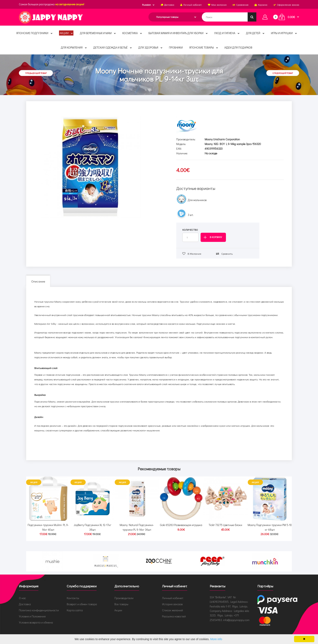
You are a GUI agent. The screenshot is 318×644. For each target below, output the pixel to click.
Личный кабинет (173, 594)
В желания (192, 254)
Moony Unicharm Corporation (222, 139)
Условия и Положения (32, 612)
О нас (22, 594)
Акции (118, 606)
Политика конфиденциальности (39, 606)
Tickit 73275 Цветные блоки (225, 521)
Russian (147, 5)
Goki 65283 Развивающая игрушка (181, 521)
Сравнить (224, 254)
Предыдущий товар (36, 73)
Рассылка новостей (174, 612)
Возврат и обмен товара (82, 600)
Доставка (25, 600)
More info (216, 639)
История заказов (172, 600)
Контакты (73, 594)
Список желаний (172, 606)
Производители (124, 594)
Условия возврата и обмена (36, 619)
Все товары (121, 600)
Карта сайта (75, 606)
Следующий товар (283, 73)
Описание (38, 281)
